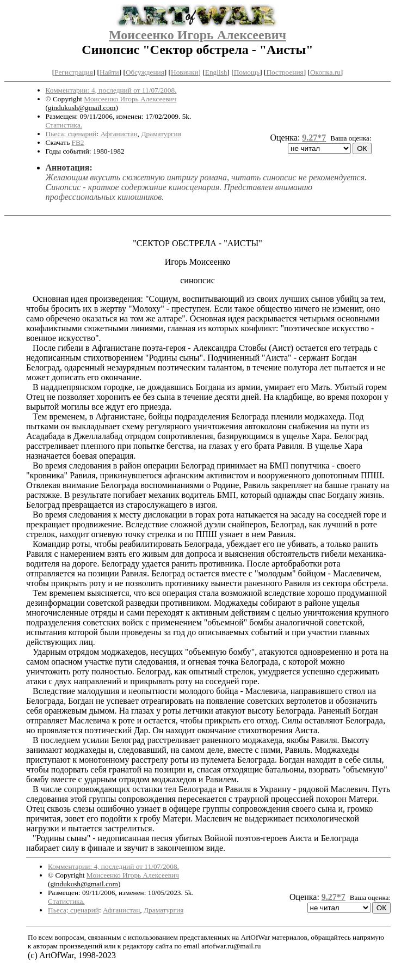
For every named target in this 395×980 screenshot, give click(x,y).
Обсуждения (145, 72)
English (216, 72)
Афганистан (119, 134)
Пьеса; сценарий (71, 134)
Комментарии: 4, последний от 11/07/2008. (111, 90)
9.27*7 (314, 138)
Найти (109, 72)
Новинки (184, 72)
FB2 (78, 142)
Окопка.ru (325, 72)
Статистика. (64, 125)
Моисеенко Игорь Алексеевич (197, 35)
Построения (285, 72)
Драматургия (161, 134)
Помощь (247, 72)
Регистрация (74, 72)
